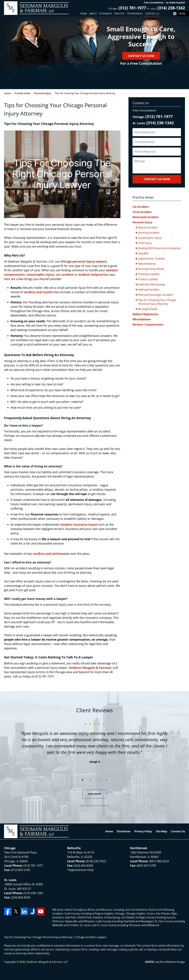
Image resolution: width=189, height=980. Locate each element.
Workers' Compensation (148, 325)
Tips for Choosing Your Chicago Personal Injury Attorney (157, 302)
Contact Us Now (141, 56)
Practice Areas (143, 197)
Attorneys (106, 14)
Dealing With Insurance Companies (159, 248)
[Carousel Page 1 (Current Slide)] (82, 780)
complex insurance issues (79, 524)
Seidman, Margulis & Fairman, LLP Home (36, 8)
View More (94, 794)
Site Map (161, 831)
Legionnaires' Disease (151, 259)
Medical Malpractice (145, 314)
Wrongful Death (148, 309)
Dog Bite (143, 253)
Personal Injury (142, 222)
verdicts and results (38, 292)
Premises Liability (149, 274)
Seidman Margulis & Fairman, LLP (93, 668)
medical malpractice (93, 275)
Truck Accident (142, 212)
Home (84, 14)
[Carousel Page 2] (91, 780)
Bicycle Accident (148, 227)
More (182, 14)
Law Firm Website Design (165, 962)
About (93, 14)
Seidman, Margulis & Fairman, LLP (47, 962)
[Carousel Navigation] (95, 779)
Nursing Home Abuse (151, 269)
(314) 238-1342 (171, 8)
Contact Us (152, 14)
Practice (119, 14)
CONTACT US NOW (157, 179)
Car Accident (141, 207)
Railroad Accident (149, 290)
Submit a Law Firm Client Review (94, 806)
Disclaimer (124, 831)
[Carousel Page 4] (107, 780)
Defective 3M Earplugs (152, 284)
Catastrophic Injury (150, 238)
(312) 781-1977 (132, 8)
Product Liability (148, 279)
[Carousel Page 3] (99, 780)
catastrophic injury (40, 275)
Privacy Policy (143, 831)
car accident (65, 275)
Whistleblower (142, 319)
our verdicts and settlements (48, 554)
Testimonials (135, 14)
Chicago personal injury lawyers (84, 261)
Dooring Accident (149, 233)
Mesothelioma (147, 264)
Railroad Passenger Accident (156, 295)
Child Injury (145, 243)
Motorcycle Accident (146, 217)
